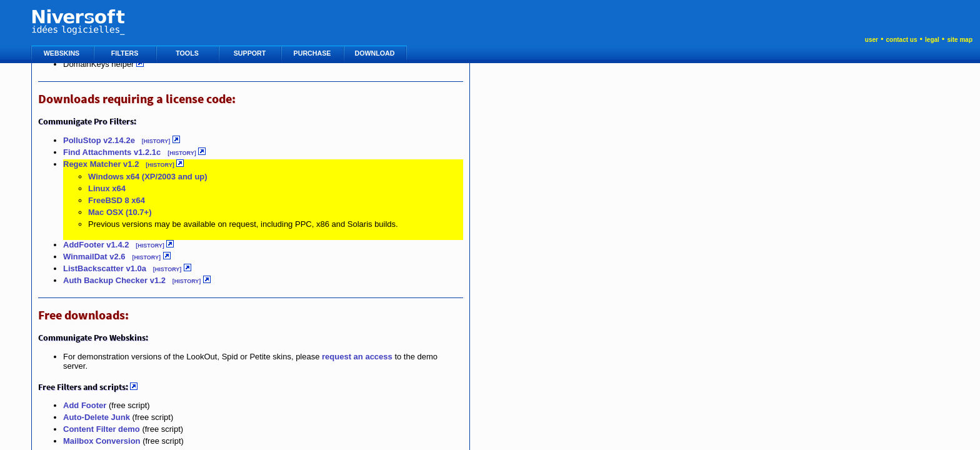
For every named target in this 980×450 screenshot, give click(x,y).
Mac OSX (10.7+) (120, 212)
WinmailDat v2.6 (94, 257)
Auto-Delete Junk (97, 417)
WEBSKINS (62, 53)
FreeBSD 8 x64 (117, 200)
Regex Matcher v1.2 (101, 164)
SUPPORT (251, 53)
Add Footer (85, 405)
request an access (357, 357)
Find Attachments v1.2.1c (112, 152)
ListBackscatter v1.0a (105, 268)
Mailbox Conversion (102, 441)
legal (932, 40)
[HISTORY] (156, 141)
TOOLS (188, 53)
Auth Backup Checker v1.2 (114, 280)
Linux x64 (107, 188)
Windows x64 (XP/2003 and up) (148, 177)
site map (960, 40)
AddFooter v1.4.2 (96, 245)
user (872, 40)
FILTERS (126, 53)
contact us (901, 40)
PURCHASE (313, 53)
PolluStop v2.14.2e (100, 140)
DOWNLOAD (376, 53)
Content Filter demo (102, 429)
